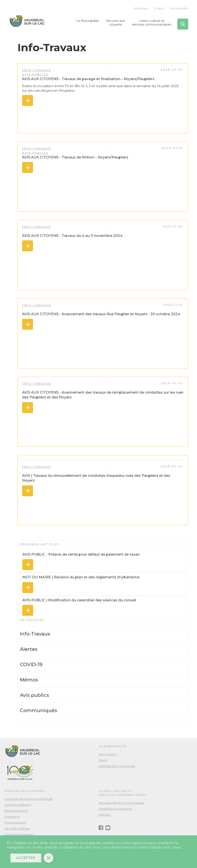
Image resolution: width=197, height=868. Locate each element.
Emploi (159, 8)
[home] (27, 21)
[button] (88, 24)
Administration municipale (117, 766)
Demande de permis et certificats (29, 799)
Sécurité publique (17, 828)
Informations (107, 754)
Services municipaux (19, 834)
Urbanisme (12, 817)
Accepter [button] (26, 858)
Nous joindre (179, 8)
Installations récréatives (115, 809)
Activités (105, 815)
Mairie (103, 760)
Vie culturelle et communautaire (122, 803)
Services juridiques (18, 805)
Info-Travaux (37, 70)
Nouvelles (141, 8)
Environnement (15, 822)
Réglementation (16, 811)
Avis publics (35, 74)
